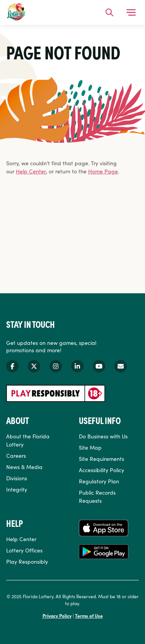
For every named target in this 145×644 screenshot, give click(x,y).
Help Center (31, 171)
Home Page (103, 171)
